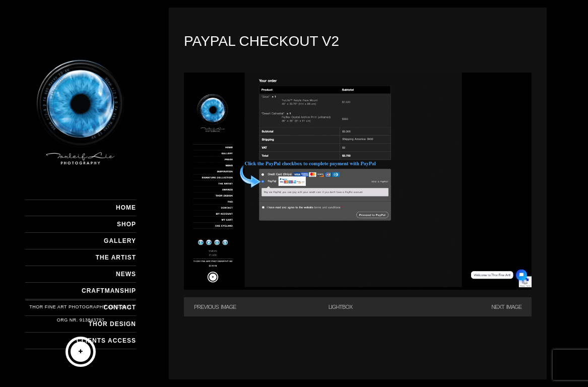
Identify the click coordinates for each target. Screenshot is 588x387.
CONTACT (120, 307)
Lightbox (341, 307)
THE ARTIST (116, 257)
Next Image (506, 307)
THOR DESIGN (112, 324)
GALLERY (120, 241)
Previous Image (215, 307)
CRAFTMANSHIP (109, 291)
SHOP (126, 224)
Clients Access (106, 341)
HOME (126, 208)
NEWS (126, 274)
